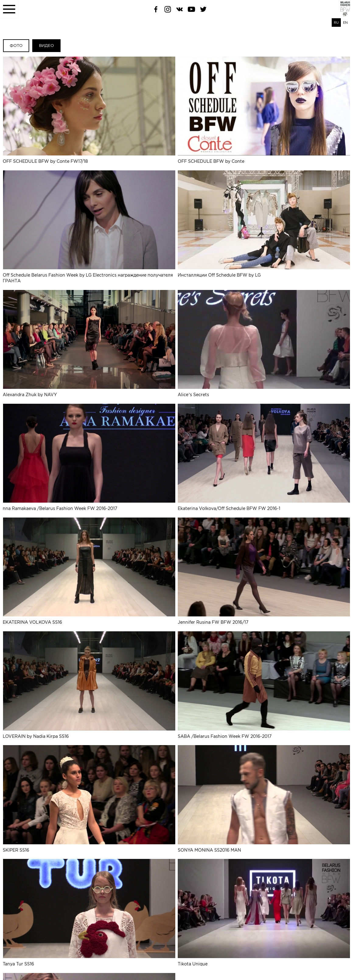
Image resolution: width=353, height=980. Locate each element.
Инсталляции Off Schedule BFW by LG (264, 224)
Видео (46, 45)
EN (345, 23)
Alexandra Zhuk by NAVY (89, 343)
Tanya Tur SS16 (89, 911)
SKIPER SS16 (89, 798)
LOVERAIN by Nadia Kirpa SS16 (89, 684)
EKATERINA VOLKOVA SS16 (89, 570)
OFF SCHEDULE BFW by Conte (264, 110)
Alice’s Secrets (264, 343)
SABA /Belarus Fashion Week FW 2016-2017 (264, 684)
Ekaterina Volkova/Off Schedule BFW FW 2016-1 (264, 457)
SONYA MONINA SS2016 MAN (264, 798)
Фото (16, 45)
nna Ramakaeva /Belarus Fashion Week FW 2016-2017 (89, 457)
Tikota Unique (264, 911)
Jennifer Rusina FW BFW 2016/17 (264, 570)
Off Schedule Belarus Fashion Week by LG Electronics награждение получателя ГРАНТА (89, 227)
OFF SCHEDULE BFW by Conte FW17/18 (89, 110)
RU (336, 23)
